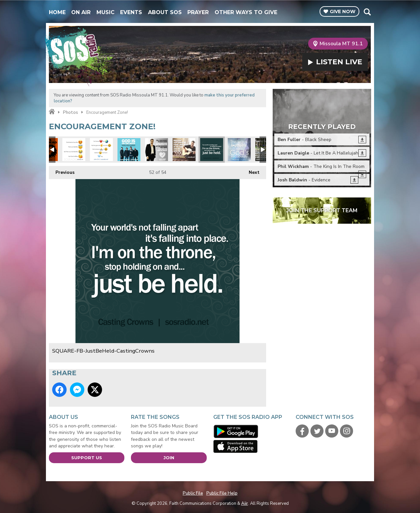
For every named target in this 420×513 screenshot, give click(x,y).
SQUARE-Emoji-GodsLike (74, 150)
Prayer (198, 12)
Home (57, 12)
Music (105, 12)
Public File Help (222, 493)
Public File (193, 493)
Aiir (245, 503)
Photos (71, 113)
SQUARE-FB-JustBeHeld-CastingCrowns (212, 150)
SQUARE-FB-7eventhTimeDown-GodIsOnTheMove (129, 150)
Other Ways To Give (246, 12)
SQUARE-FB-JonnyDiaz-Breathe (184, 150)
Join (169, 458)
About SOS (165, 12)
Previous (62, 171)
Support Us (87, 458)
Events (131, 12)
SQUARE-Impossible (239, 150)
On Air (81, 12)
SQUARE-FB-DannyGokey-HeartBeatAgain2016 (157, 150)
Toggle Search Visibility (367, 12)
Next (251, 171)
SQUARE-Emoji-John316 (101, 150)
